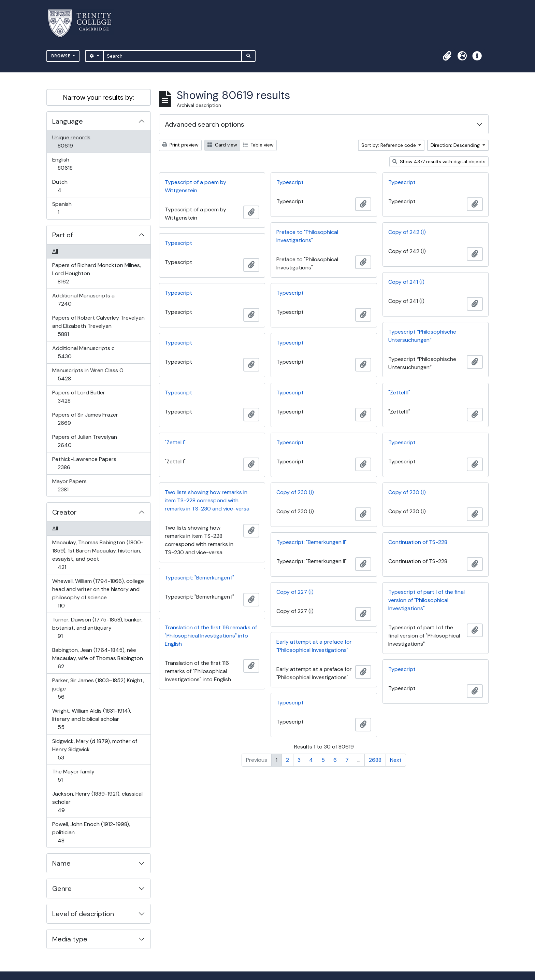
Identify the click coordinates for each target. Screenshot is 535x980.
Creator (64, 512)
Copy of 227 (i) (295, 592)
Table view (258, 145)
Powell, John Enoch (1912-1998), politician (91, 832)
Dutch (64, 186)
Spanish (63, 208)
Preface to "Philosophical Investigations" (307, 236)
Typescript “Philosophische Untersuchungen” (422, 336)
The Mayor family (73, 776)
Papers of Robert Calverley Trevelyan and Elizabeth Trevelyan (98, 326)
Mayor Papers (69, 485)
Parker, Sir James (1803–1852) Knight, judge (98, 689)
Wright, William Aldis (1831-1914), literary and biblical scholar (91, 719)
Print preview (180, 145)
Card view (222, 145)
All (55, 251)
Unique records (71, 142)
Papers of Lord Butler (78, 397)
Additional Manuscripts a (83, 300)
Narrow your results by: (99, 97)
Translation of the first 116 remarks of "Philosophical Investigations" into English (211, 636)
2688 (375, 760)
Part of (63, 235)
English (70, 164)
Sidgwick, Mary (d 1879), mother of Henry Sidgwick (95, 749)
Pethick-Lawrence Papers (84, 463)
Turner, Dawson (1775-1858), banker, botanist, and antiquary (97, 628)
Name (61, 863)
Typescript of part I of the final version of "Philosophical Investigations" (426, 600)
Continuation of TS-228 (418, 542)
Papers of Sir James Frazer (85, 419)
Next (396, 760)
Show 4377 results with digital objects (439, 162)
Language (68, 121)
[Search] (173, 56)
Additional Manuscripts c (83, 352)
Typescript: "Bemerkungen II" (312, 542)
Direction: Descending (456, 145)
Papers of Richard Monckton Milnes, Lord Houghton (96, 273)
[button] (447, 56)
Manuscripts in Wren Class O (88, 374)
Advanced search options (205, 124)
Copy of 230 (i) (295, 492)
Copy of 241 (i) (406, 282)
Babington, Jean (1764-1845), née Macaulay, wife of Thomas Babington (97, 658)
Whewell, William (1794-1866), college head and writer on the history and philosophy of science (98, 593)
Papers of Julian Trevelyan (84, 441)
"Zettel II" (399, 393)
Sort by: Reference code (389, 145)
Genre (62, 888)
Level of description (83, 914)
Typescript (290, 182)
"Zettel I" (175, 442)
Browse (61, 56)
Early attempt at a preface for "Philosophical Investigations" (314, 646)
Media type (70, 939)
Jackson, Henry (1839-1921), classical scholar (97, 802)
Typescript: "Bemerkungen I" (199, 578)
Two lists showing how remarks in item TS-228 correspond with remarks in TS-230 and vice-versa (207, 500)
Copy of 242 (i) (407, 232)
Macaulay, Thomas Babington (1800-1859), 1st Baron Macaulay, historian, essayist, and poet (98, 555)
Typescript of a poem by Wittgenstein (196, 186)
